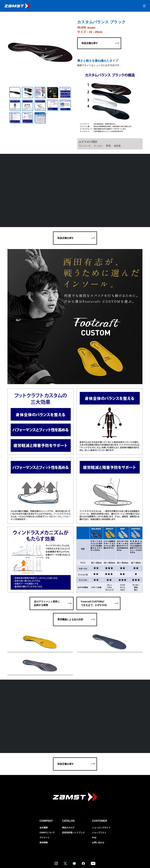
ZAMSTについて (47, 806)
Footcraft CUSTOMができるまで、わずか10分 (94, 561)
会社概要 (44, 801)
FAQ (94, 811)
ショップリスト (99, 806)
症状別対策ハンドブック (73, 806)
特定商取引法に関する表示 (26, 858)
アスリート (45, 811)
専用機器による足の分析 (70, 578)
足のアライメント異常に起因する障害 (47, 561)
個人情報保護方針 (9, 858)
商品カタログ (68, 801)
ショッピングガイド (101, 801)
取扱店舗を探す (90, 43)
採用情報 (44, 816)
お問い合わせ (98, 816)
